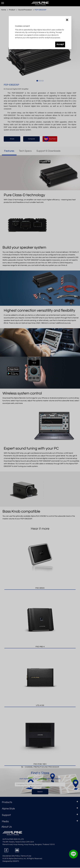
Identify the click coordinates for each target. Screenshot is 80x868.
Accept (60, 44)
